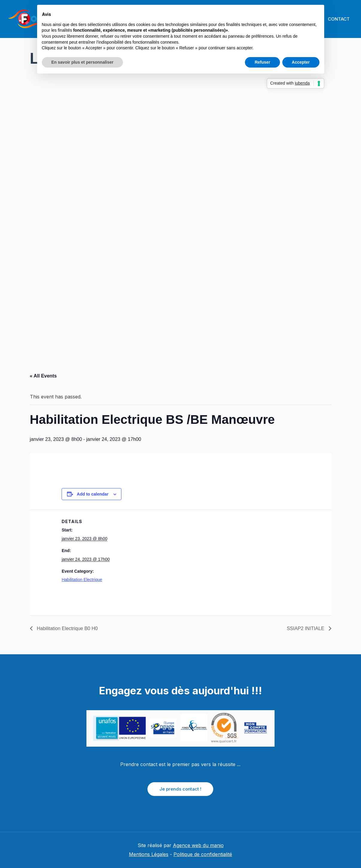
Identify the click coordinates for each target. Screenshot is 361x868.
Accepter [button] (301, 62)
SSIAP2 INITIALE (306, 628)
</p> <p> (181, 217)
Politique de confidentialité (203, 854)
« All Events (43, 376)
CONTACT (337, 19)
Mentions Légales (149, 854)
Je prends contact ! (180, 789)
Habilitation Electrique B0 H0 (67, 628)
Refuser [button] (262, 62)
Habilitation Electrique (82, 580)
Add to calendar (93, 494)
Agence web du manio (198, 845)
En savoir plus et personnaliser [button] (83, 62)
